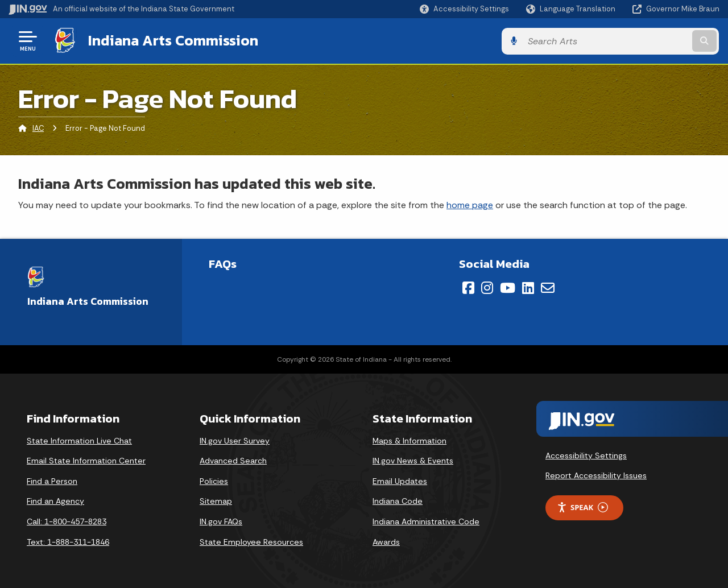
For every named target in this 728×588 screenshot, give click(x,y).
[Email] (548, 287)
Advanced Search (233, 460)
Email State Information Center (86, 460)
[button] (464, 9)
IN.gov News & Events (413, 460)
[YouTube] (508, 287)
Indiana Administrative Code (426, 521)
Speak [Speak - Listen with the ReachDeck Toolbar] (582, 507)
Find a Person (52, 481)
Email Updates (400, 481)
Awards (386, 541)
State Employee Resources (251, 541)
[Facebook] (468, 287)
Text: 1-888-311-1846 (68, 541)
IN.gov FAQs (221, 521)
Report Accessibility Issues (596, 475)
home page (470, 204)
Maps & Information (409, 440)
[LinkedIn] (528, 287)
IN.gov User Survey (235, 440)
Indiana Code (398, 500)
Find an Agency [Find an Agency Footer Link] (55, 500)
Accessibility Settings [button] (586, 454)
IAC (38, 128)
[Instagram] (487, 287)
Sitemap (216, 500)
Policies (214, 481)
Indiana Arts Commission (172, 40)
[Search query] (638, 41)
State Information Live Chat (79, 440)
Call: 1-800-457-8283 (67, 521)
